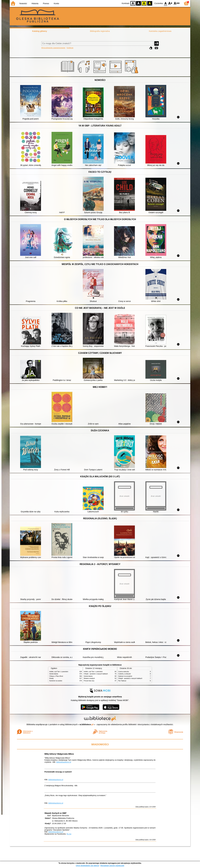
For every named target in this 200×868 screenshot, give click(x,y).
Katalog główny (40, 31)
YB (144, 3)
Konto (56, 3)
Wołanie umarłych (89, 678)
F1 (170, 3)
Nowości (23, 3)
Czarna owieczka (124, 672)
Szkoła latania (54, 674)
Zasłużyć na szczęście (125, 676)
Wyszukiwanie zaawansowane (53, 48)
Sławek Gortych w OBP (55, 813)
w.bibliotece (87, 724)
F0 (165, 3)
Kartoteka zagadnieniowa (160, 31)
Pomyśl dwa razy (89, 681)
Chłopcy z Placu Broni (56, 676)
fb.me (69, 834)
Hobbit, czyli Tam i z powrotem (59, 672)
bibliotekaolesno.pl (64, 762)
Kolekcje (70, 48)
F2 (177, 3)
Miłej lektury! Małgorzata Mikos (59, 754)
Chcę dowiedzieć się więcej (87, 866)
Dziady (51, 678)
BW (138, 3)
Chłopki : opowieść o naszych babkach (96, 674)
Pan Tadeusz (122, 681)
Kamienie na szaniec (56, 681)
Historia (35, 3)
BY (150, 3)
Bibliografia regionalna (100, 31)
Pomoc (46, 3)
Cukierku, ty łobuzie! (125, 674)
